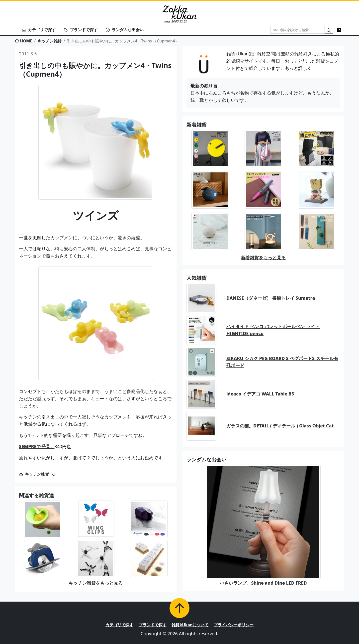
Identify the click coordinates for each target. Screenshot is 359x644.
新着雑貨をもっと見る (263, 258)
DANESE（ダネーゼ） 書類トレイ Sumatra (271, 298)
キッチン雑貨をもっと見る (96, 583)
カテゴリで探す (39, 30)
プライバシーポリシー (234, 625)
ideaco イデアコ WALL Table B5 (260, 394)
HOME (24, 41)
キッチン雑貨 (50, 41)
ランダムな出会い (125, 30)
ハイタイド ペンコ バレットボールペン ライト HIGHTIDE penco (273, 330)
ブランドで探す (81, 30)
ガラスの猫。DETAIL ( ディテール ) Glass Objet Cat (280, 426)
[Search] (298, 30)
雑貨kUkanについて (190, 625)
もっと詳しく (298, 68)
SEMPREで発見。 (37, 446)
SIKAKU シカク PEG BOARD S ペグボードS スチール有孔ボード (282, 362)
